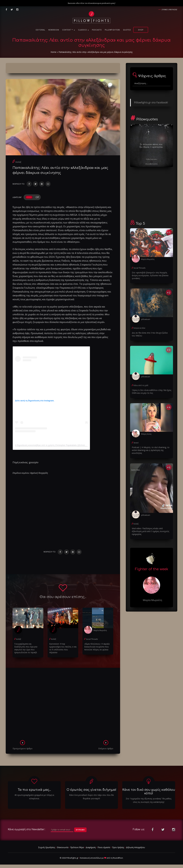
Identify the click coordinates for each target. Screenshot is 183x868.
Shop (141, 30)
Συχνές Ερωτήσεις (47, 847)
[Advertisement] (63, 705)
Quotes (127, 30)
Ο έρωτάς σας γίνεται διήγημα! (91, 790)
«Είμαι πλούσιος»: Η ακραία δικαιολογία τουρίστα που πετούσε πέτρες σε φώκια (97, 647)
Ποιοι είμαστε (104, 847)
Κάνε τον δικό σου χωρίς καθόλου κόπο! (149, 792)
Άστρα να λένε (139, 328)
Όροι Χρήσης (118, 847)
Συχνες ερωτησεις (169, 10)
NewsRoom (54, 30)
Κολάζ (18, 162)
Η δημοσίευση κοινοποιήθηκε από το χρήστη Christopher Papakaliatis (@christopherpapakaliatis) (58, 445)
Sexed (136, 443)
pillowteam (146, 319)
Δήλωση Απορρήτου (135, 847)
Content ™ (69, 30)
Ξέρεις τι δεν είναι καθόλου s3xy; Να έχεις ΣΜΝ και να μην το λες (152, 392)
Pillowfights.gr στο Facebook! (151, 102)
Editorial (40, 30)
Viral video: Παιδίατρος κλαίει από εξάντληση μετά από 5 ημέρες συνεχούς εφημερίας (150, 531)
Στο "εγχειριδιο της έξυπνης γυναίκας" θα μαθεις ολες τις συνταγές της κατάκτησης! (149, 800)
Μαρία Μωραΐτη (100, 630)
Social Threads (92, 639)
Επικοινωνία (63, 847)
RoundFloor (118, 858)
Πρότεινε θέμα (77, 847)
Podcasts (97, 30)
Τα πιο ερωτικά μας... (34, 790)
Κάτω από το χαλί (141, 385)
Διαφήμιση (91, 847)
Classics (83, 30)
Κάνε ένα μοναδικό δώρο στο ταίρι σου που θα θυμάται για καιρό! (91, 797)
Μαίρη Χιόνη (146, 434)
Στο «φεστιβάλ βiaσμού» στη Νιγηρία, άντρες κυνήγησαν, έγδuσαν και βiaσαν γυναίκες (150, 275)
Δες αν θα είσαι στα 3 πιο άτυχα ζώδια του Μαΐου (150, 334)
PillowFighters (112, 30)
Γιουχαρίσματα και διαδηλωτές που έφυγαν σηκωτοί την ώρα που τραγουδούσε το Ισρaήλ (26, 648)
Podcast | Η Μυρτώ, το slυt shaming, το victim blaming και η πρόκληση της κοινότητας (151, 450)
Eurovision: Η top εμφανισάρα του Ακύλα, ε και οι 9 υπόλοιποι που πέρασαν (63, 648)
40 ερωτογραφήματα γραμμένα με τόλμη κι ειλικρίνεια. (34, 797)
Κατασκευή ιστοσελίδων (91, 858)
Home (53, 52)
